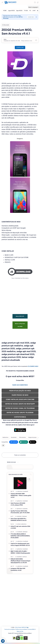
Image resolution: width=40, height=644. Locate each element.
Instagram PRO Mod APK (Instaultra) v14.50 (18, 569)
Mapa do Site (20, 631)
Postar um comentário (20, 455)
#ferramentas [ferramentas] (22, 437)
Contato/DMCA (31, 629)
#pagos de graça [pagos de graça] (32, 437)
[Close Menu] (36, 17)
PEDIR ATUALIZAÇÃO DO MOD (20, 391)
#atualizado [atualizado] (14, 437)
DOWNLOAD (20, 47)
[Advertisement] (20, 295)
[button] (38, 2)
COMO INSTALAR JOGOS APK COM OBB (20, 399)
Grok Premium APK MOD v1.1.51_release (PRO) (18, 504)
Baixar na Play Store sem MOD (20, 325)
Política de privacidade (21, 629)
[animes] (19, 524)
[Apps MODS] (19, 11)
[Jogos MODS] (11, 11)
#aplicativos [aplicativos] (5, 437)
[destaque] (25, 516)
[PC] (30, 11)
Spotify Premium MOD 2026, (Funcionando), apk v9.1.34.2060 (20, 512)
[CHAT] (34, 11)
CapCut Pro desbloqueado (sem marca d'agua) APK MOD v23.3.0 (20, 544)
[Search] (35, 2)
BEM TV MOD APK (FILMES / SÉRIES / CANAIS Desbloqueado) (20, 552)
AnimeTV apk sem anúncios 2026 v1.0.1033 (20, 527)
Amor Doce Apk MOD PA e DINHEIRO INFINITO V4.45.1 (19, 519)
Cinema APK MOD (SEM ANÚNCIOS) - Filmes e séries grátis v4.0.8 (21, 495)
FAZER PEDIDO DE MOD (20, 395)
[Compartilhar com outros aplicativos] (3, 445)
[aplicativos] (20, 491)
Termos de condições (10, 629)
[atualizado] (26, 491)
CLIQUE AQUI (31, 17)
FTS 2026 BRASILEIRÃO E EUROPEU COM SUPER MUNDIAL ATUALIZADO (20, 536)
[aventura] (25, 557)
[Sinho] (5, 39)
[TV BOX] (26, 11)
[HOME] (5, 11)
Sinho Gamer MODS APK (22, 627)
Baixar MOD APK (20, 316)
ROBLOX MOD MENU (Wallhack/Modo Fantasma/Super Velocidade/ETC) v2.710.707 (21, 561)
